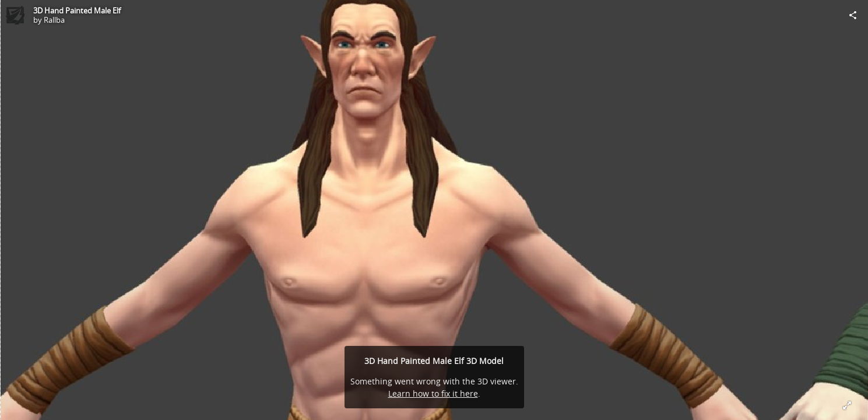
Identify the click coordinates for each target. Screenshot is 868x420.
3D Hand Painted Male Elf (77, 10)
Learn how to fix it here (433, 393)
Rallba (54, 20)
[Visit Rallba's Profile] (15, 15)
